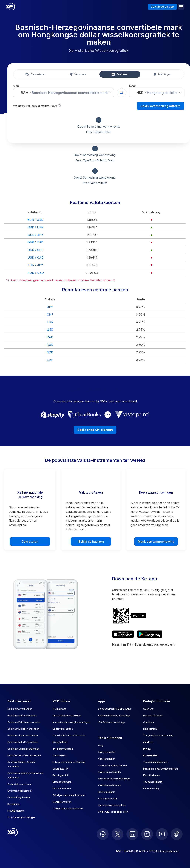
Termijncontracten (63, 749)
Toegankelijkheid (153, 782)
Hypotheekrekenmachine (112, 805)
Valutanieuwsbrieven (109, 785)
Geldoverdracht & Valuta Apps (114, 709)
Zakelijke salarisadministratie (69, 795)
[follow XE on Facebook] (103, 834)
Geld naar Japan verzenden (23, 735)
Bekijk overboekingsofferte (161, 106)
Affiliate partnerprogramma (68, 809)
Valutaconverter (107, 752)
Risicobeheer (60, 742)
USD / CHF (35, 250)
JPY (50, 307)
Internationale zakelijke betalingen (71, 722)
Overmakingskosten (19, 797)
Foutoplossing (151, 789)
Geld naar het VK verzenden (23, 742)
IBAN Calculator (106, 792)
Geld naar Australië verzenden (24, 755)
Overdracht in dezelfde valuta (69, 735)
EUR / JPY (35, 265)
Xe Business (60, 709)
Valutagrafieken (107, 759)
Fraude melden (16, 811)
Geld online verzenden (20, 709)
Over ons (148, 709)
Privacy (147, 749)
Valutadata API (61, 769)
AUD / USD (36, 273)
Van (16, 86)
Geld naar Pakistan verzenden (24, 722)
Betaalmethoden (62, 789)
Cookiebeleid (151, 755)
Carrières (149, 722)
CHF (50, 314)
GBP (50, 360)
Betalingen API (61, 775)
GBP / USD (35, 242)
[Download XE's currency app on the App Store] (123, 634)
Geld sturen (30, 542)
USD (50, 330)
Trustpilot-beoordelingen (21, 817)
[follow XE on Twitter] (118, 834)
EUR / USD (35, 220)
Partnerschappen (153, 716)
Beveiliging (13, 804)
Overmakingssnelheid (19, 791)
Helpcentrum (150, 729)
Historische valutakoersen (112, 765)
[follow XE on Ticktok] (177, 834)
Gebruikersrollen (62, 802)
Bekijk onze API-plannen (95, 430)
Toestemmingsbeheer (156, 762)
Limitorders (59, 755)
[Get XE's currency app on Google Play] (150, 634)
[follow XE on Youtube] (162, 834)
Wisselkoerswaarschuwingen (114, 779)
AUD (50, 345)
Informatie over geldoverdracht (161, 769)
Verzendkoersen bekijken (67, 716)
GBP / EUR (35, 227)
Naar (133, 86)
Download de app (162, 7)
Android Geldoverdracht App (114, 716)
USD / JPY (35, 235)
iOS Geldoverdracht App (111, 722)
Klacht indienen (152, 775)
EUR (50, 322)
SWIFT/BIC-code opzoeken (113, 812)
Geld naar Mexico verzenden (23, 729)
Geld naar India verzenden (22, 716)
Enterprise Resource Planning (69, 762)
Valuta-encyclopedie (109, 772)
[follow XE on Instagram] (147, 834)
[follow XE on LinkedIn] (132, 834)
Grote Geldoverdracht (19, 784)
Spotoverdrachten (63, 729)
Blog (100, 745)
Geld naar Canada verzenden (23, 749)
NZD (50, 352)
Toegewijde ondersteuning (158, 735)
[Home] (11, 7)
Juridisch (148, 742)
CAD (50, 337)
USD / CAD (36, 257)
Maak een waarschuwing (156, 542)
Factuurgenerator (108, 799)
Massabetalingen (62, 782)
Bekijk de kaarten (91, 542)
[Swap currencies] (121, 93)
